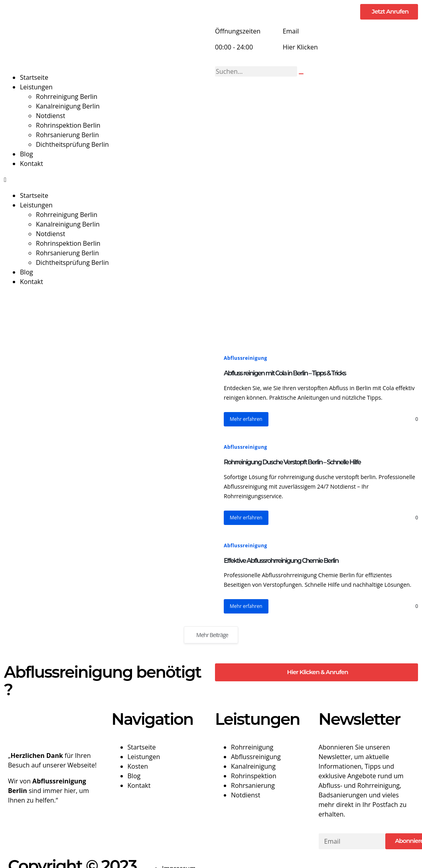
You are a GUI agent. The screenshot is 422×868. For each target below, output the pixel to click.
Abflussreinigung (246, 358)
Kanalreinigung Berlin (68, 106)
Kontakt (32, 164)
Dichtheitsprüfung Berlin (72, 144)
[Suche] (301, 74)
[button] (105, 180)
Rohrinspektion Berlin (68, 125)
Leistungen (36, 87)
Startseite (34, 77)
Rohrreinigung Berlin (67, 97)
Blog (27, 154)
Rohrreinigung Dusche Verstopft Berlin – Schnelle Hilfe (292, 462)
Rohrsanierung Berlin (67, 135)
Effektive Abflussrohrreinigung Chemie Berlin (281, 561)
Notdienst (50, 116)
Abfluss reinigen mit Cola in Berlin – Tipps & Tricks (285, 373)
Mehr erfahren (246, 419)
